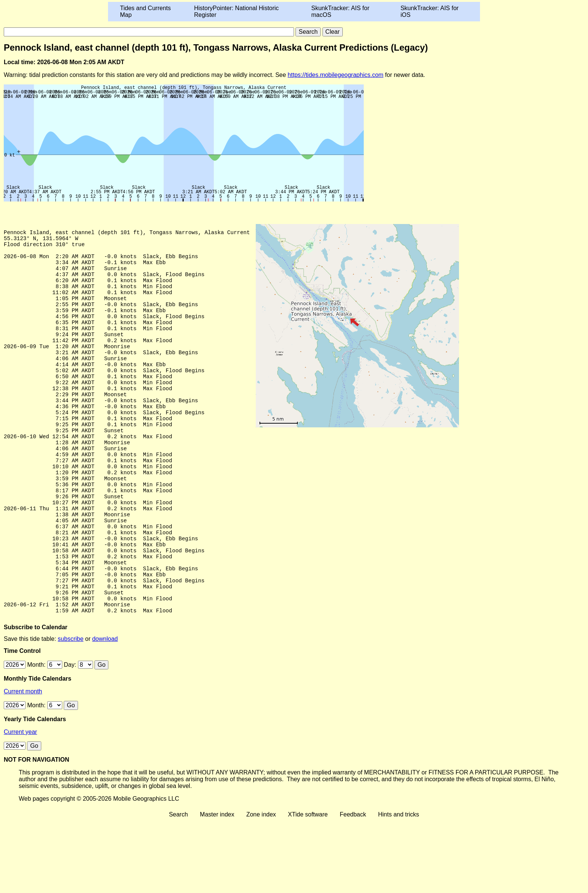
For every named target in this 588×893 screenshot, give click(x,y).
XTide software (308, 886)
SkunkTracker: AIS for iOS (430, 11)
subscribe (70, 711)
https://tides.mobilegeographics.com (335, 75)
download (105, 711)
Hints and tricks (398, 886)
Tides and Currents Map (145, 11)
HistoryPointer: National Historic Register (237, 11)
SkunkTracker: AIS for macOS (340, 11)
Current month (23, 763)
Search (178, 886)
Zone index (261, 886)
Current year (20, 804)
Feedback (353, 886)
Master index (217, 886)
